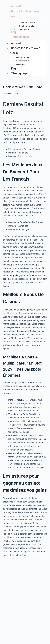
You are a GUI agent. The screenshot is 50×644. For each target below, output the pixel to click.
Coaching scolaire (23, 57)
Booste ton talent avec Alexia (25, 51)
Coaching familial (23, 61)
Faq (13, 69)
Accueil (16, 43)
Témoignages (20, 73)
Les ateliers (21, 64)
